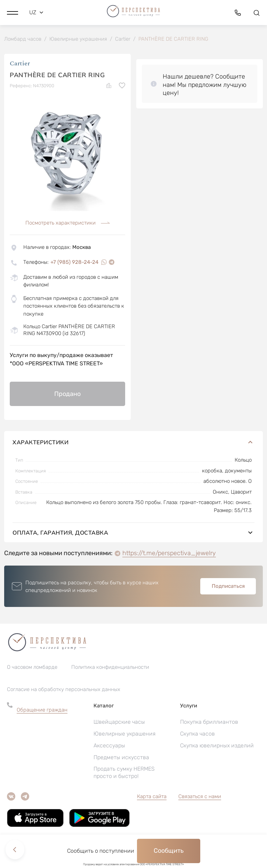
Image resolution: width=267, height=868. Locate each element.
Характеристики (133, 443)
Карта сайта (152, 797)
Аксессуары (109, 746)
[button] (13, 12)
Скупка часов (197, 734)
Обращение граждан (42, 710)
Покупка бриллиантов (209, 722)
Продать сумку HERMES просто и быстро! (124, 773)
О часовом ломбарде (32, 667)
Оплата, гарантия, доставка (133, 533)
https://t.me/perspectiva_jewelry (169, 554)
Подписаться (228, 587)
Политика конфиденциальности (110, 667)
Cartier (20, 64)
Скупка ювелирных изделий (217, 746)
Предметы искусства (121, 758)
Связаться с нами (200, 797)
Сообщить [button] (169, 851)
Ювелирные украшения (124, 734)
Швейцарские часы (119, 722)
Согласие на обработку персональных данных (64, 690)
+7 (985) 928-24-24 (74, 262)
